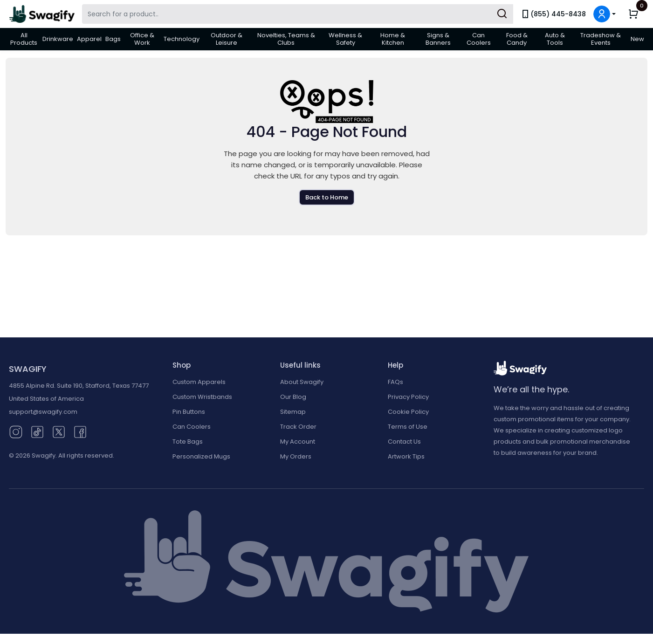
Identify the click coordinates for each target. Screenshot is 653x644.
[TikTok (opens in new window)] (37, 431)
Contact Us (404, 442)
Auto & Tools (555, 39)
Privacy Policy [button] (408, 397)
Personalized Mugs (201, 456)
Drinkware (58, 39)
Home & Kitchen (393, 39)
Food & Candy (517, 39)
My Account (298, 442)
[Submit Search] (502, 14)
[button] (605, 14)
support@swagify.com (43, 412)
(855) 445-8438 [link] (553, 14)
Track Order (298, 427)
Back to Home (327, 197)
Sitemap (293, 412)
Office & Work (142, 39)
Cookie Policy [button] (408, 412)
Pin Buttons (189, 412)
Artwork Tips (406, 456)
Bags (113, 39)
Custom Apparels (199, 382)
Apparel (89, 39)
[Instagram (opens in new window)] (16, 431)
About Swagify (302, 382)
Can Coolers (479, 39)
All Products (24, 39)
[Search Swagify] (298, 14)
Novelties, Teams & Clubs (286, 39)
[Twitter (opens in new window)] (59, 431)
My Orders (296, 456)
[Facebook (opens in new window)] (80, 431)
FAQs (395, 382)
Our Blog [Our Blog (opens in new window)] (293, 397)
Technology (182, 39)
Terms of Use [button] (408, 427)
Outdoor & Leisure (227, 39)
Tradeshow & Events (601, 39)
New (637, 39)
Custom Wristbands (202, 397)
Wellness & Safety (345, 39)
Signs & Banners (438, 39)
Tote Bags (188, 442)
